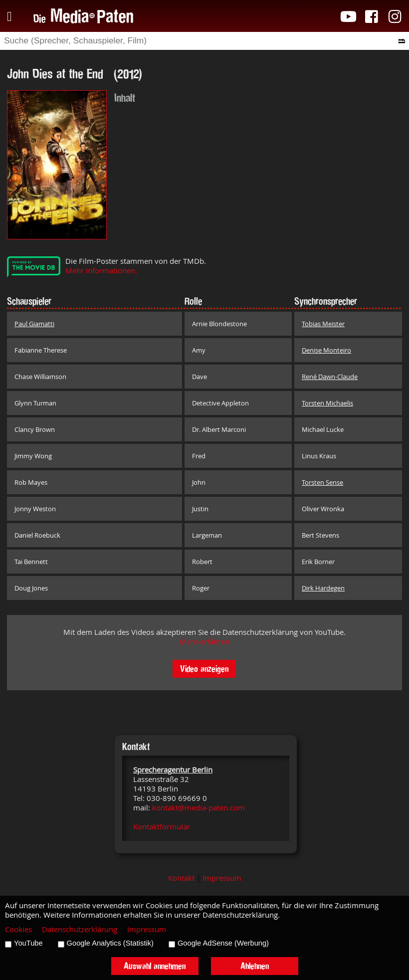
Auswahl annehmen (155, 966)
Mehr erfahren (204, 642)
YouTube (28, 943)
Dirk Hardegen (323, 588)
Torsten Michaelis (327, 403)
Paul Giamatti (34, 324)
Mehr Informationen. (101, 271)
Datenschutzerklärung (80, 929)
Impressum (222, 878)
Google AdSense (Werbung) (223, 943)
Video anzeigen (204, 669)
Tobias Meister (323, 324)
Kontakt (181, 878)
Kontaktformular (162, 827)
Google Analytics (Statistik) (110, 943)
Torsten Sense (322, 482)
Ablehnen (255, 966)
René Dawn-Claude (330, 377)
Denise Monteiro (326, 350)
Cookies (18, 929)
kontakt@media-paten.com (199, 808)
